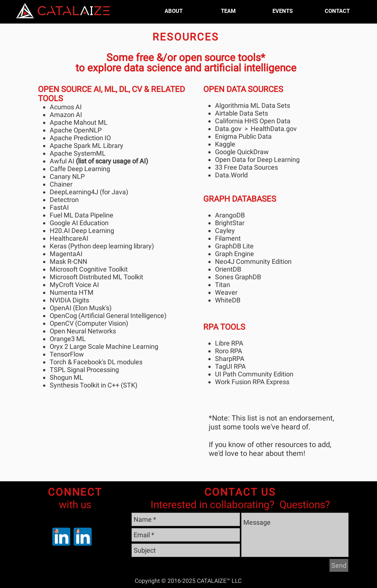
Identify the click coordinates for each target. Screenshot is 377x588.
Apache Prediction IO (80, 138)
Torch (58, 362)
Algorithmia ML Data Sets (253, 105)
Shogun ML (66, 377)
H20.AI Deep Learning (82, 231)
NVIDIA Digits (69, 300)
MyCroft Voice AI (74, 285)
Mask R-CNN (68, 261)
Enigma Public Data (243, 136)
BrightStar (230, 223)
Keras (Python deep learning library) (102, 246)
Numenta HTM (72, 292)
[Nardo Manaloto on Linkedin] (61, 537)
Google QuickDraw (242, 152)
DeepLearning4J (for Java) (89, 192)
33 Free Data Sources (247, 167)
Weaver (226, 292)
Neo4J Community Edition (253, 261)
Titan (223, 285)
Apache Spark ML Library (87, 146)
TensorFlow (67, 354)
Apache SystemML (78, 153)
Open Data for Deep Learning (257, 160)
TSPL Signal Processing (84, 370)
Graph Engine (235, 254)
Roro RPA (229, 351)
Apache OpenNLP (76, 130)
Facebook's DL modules (108, 362)
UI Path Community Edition (254, 374)
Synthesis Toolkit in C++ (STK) (94, 385)
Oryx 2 (59, 346)
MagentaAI (66, 254)
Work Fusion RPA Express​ (252, 382)
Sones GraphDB (238, 277)
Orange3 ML (68, 339)
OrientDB (228, 269)
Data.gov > (233, 129)
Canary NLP (67, 176)
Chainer (61, 184)
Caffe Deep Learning (80, 169)
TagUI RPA (230, 366)
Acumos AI (66, 107)
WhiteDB (228, 300)
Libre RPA (229, 343)
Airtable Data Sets (242, 113)
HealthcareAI (69, 238)
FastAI (59, 207)
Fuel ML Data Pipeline (82, 215)
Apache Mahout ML (79, 122)
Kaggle (225, 144)
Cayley (225, 231)
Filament (228, 238)
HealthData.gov (274, 129)
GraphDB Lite (234, 246)
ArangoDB (230, 215)
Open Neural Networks (83, 331)
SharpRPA (230, 359)
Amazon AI (66, 115)
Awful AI (62, 161)
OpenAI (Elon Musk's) (81, 308)
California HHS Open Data (253, 121)
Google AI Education (79, 223)
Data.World (231, 175)
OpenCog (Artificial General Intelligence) (108, 316)
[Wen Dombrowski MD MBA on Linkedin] (83, 537)
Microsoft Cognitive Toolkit (89, 269)
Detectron (64, 200)
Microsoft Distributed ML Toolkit (96, 277)
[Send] (339, 565)
